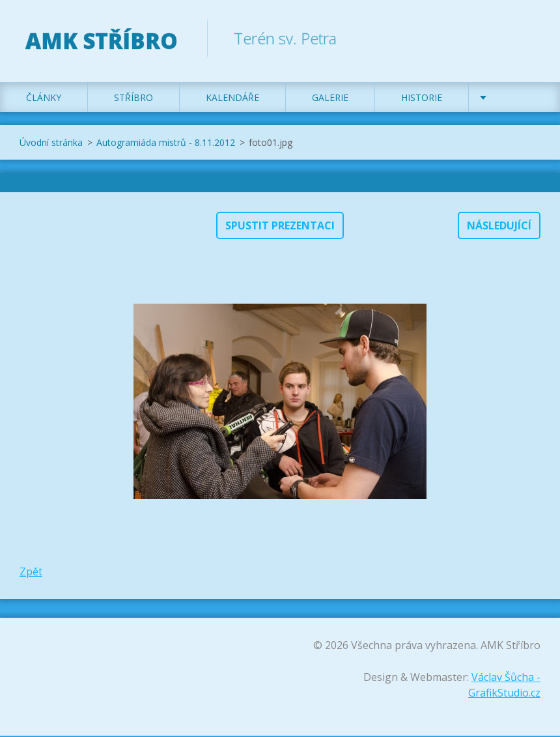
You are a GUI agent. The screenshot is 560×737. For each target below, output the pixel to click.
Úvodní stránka (51, 144)
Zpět (31, 573)
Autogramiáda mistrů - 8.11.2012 (166, 144)
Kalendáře (232, 99)
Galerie (330, 99)
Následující (499, 227)
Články (44, 99)
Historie (422, 99)
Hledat (526, 38)
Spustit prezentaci (280, 227)
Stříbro (133, 99)
